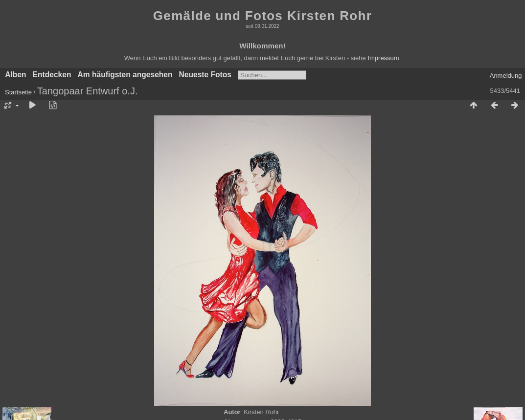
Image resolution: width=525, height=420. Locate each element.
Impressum (383, 58)
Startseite (18, 92)
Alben (15, 75)
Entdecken (52, 75)
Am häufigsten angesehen (125, 75)
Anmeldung (506, 76)
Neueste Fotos (205, 75)
